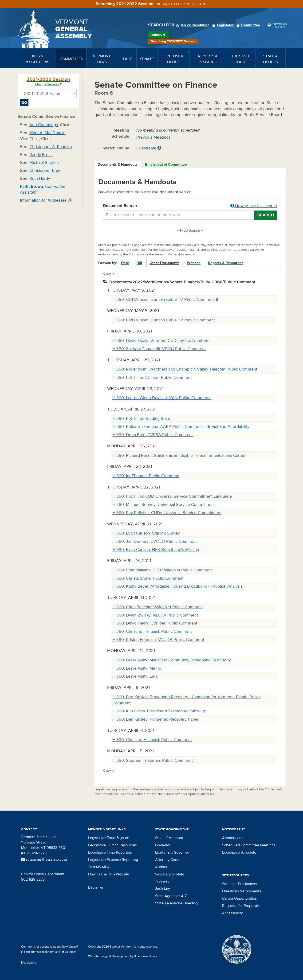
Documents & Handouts (118, 164)
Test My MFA (99, 867)
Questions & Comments (242, 891)
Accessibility (232, 913)
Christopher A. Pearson (51, 147)
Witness (194, 263)
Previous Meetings (153, 137)
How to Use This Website (109, 874)
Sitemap (229, 884)
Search (159, 35)
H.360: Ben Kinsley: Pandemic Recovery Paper (155, 719)
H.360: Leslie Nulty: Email (136, 676)
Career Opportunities (239, 898)
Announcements (236, 838)
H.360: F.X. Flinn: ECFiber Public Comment (152, 377)
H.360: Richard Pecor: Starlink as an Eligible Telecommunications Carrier (179, 455)
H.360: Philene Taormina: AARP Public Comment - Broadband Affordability (181, 427)
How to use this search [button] (254, 206)
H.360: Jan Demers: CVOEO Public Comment (155, 541)
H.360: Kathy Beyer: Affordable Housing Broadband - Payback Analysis (177, 586)
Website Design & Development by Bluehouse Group (122, 956)
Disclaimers (248, 884)
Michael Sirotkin (44, 162)
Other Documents (164, 263)
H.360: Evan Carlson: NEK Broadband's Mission (156, 550)
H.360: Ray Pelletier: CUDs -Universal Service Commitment (167, 513)
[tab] (118, 165)
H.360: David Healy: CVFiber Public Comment (155, 623)
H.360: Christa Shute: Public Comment (148, 578)
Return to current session (181, 4)
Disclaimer (96, 888)
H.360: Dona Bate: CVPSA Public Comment (153, 435)
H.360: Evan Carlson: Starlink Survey (146, 533)
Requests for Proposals (241, 906)
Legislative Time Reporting (110, 852)
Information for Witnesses (46, 200)
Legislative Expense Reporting (113, 860)
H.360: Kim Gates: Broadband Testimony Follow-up (159, 711)
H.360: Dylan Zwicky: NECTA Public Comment (155, 615)
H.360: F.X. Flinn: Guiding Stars (141, 419)
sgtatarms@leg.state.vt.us (44, 859)
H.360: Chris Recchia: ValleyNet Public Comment (158, 607)
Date (125, 263)
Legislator (224, 25)
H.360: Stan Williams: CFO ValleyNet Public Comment (162, 570)
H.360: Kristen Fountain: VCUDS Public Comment (158, 640)
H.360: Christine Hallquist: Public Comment (152, 631)
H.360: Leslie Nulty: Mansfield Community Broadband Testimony (172, 660)
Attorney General (169, 860)
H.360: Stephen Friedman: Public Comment (153, 760)
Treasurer (163, 881)
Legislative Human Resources (112, 845)
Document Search (190, 206)
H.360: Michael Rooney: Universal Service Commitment (164, 505)
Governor (163, 845)
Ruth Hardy (40, 178)
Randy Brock (41, 155)
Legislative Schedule (239, 852)
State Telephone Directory (177, 903)
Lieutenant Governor (172, 852)
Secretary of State (170, 874)
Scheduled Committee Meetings (249, 845)
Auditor (161, 867)
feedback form (45, 952)
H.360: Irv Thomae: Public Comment (146, 476)
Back (109, 274)
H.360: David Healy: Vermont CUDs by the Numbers (161, 341)
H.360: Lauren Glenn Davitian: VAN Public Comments (162, 398)
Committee (249, 25)
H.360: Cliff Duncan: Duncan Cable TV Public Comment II (165, 299)
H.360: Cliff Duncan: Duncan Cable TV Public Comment (164, 320)
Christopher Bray (45, 170)
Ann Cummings (44, 125)
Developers (29, 963)
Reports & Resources (226, 263)
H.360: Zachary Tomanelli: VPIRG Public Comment (159, 349)
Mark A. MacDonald (47, 133)
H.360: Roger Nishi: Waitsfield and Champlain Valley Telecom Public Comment (185, 369)
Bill (139, 263)
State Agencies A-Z (171, 896)
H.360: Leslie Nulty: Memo (137, 668)
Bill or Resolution (193, 25)
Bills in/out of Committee (166, 164)
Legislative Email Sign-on (109, 838)
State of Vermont (169, 838)
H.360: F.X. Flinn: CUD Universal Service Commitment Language (172, 496)
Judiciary (163, 889)
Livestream (146, 148)
